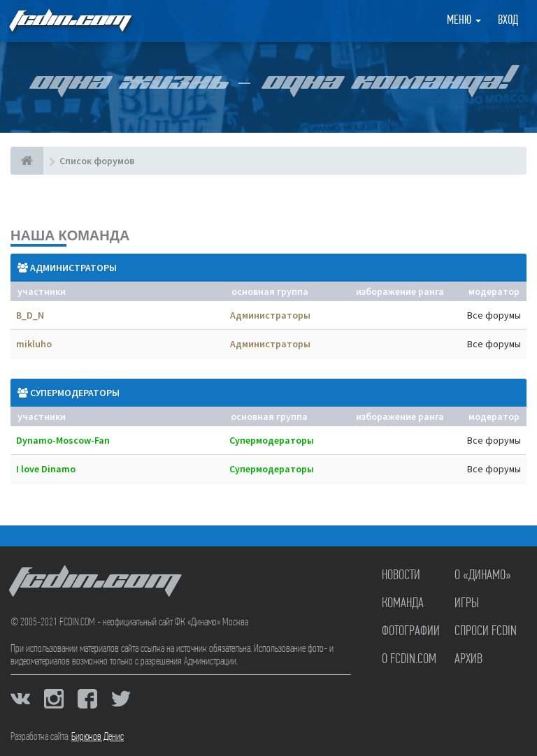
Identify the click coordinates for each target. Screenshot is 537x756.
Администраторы (73, 268)
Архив (468, 660)
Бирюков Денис (98, 737)
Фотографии (411, 632)
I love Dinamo (46, 469)
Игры (467, 604)
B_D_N (30, 315)
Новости (401, 576)
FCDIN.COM (69, 21)
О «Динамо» (483, 576)
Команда (403, 604)
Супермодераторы (75, 393)
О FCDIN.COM (409, 660)
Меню (464, 21)
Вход (508, 21)
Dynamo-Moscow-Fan (63, 440)
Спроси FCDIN (486, 632)
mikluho (34, 344)
